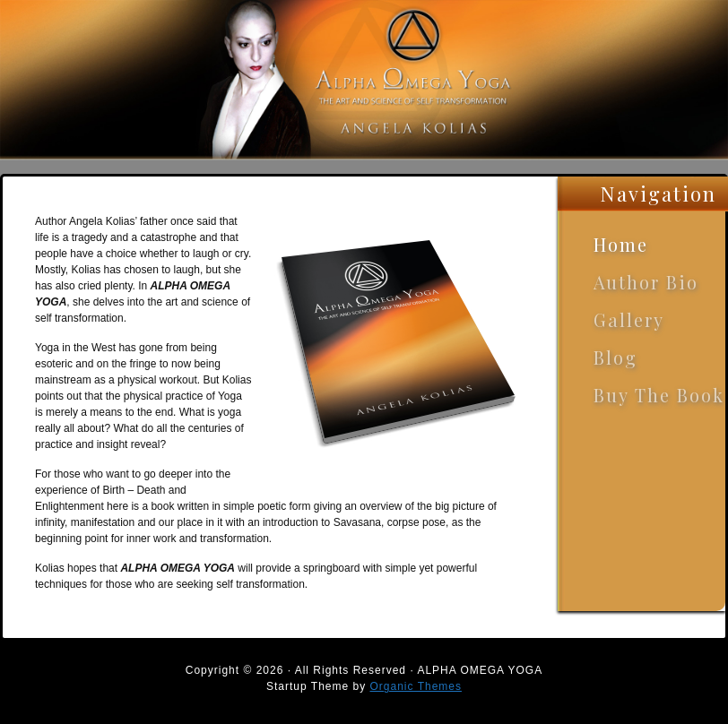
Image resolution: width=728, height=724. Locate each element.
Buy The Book (659, 395)
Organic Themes (416, 686)
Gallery (629, 319)
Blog (615, 357)
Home (621, 244)
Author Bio (646, 282)
